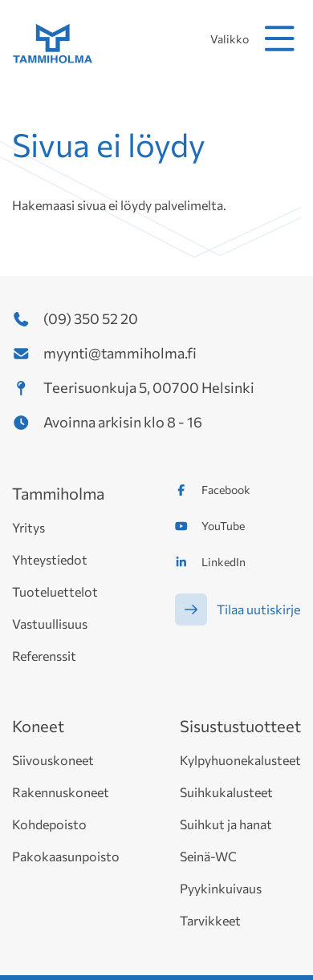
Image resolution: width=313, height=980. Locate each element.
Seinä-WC (208, 856)
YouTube (223, 526)
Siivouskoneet (53, 760)
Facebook (226, 490)
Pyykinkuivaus (221, 888)
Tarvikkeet (210, 920)
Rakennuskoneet (61, 792)
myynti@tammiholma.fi (120, 353)
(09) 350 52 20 (91, 318)
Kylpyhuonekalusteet (240, 760)
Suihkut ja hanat (226, 824)
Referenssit (44, 656)
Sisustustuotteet (240, 726)
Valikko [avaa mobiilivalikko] (256, 38)
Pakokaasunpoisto (66, 856)
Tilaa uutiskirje (258, 609)
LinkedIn (224, 562)
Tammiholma (58, 493)
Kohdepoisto (49, 824)
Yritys (28, 527)
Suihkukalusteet (226, 792)
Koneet (38, 726)
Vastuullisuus (50, 624)
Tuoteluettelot (55, 591)
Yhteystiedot (50, 559)
